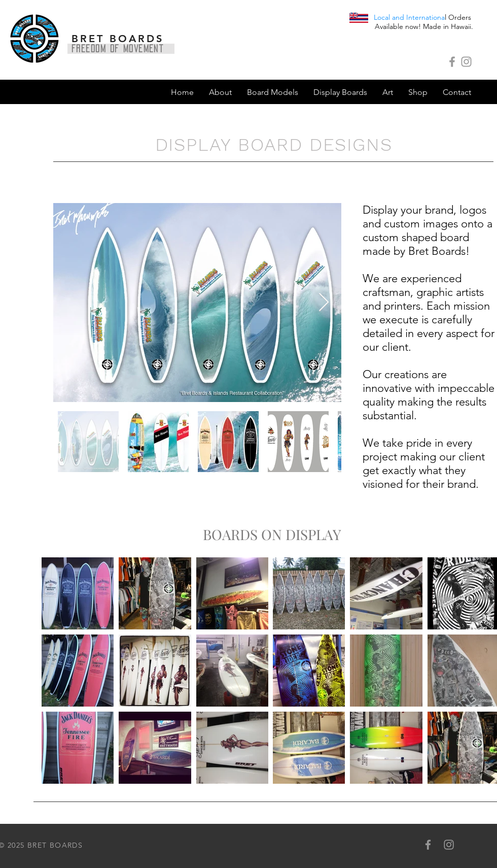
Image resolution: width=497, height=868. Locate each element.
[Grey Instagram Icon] (466, 62)
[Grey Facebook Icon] (452, 62)
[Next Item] (324, 303)
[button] (273, 92)
